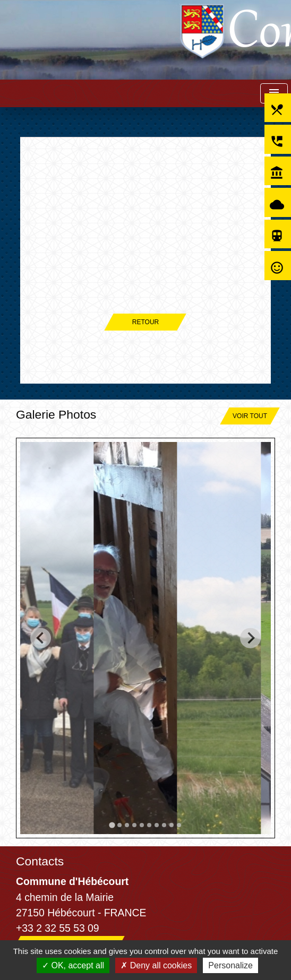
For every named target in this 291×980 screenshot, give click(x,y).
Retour (145, 322)
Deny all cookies (156, 965)
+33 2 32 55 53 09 (58, 928)
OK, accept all (73, 965)
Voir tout (250, 416)
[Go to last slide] (41, 638)
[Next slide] (250, 638)
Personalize (230, 965)
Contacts (40, 861)
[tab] (112, 825)
